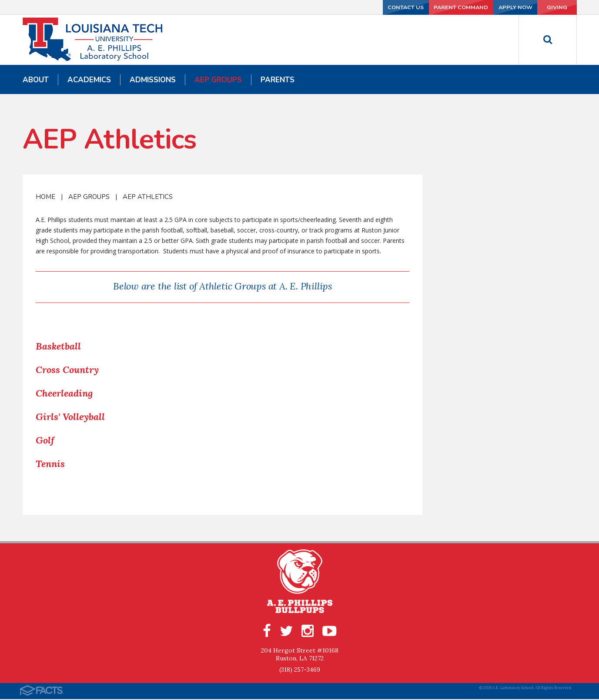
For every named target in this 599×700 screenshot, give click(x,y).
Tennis (50, 464)
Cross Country (67, 370)
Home (45, 197)
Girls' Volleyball (70, 417)
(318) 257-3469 (300, 670)
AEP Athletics (148, 197)
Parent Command (425, 7)
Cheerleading (64, 393)
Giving (548, 7)
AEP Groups (89, 197)
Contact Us (360, 7)
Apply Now (490, 7)
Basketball (58, 346)
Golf (45, 440)
